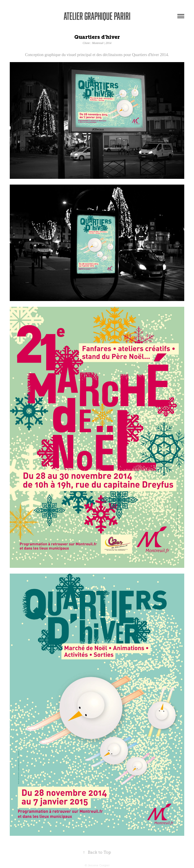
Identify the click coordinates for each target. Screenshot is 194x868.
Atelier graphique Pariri (97, 16)
